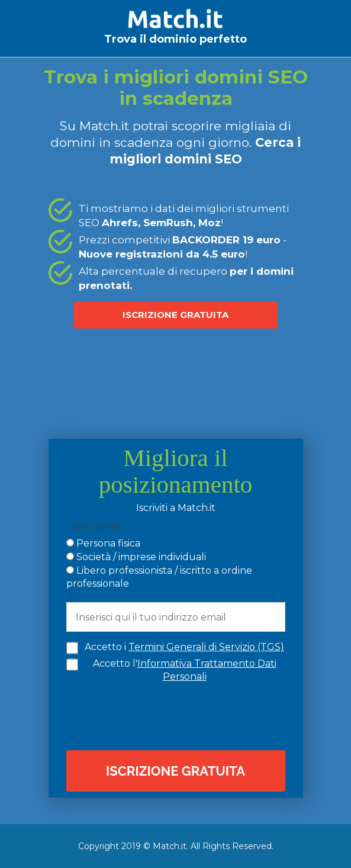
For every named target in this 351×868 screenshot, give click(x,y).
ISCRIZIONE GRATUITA (176, 315)
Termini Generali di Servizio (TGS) (206, 647)
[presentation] (179, 715)
